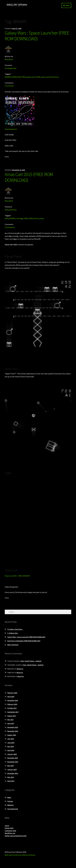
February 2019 (12, 704)
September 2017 (13, 712)
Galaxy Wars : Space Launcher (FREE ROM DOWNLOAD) (37, 36)
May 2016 (11, 746)
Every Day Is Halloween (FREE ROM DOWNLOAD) (24, 641)
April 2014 (11, 781)
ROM (38, 77)
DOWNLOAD (16, 77)
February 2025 (12, 693)
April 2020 (11, 697)
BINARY (8, 77)
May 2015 (11, 766)
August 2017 (12, 716)
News (7, 210)
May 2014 (11, 777)
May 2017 (11, 720)
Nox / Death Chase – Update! (31, 661)
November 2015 (13, 762)
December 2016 (13, 727)
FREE (24, 77)
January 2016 (12, 754)
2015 (7, 218)
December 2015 (13, 758)
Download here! (11, 129)
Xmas (42, 218)
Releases (13, 210)
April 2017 (11, 723)
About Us (20, 669)
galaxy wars (31, 77)
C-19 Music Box (13, 633)
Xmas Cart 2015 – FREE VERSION (17, 576)
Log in (7, 826)
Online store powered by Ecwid (16, 836)
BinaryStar (9, 59)
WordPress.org (10, 833)
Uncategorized (10, 68)
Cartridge (19, 218)
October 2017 (12, 708)
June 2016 (11, 743)
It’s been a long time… (15, 629)
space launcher (46, 77)
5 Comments (10, 227)
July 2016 (11, 739)
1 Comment (9, 86)
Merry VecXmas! (13, 645)
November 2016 (13, 731)
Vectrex (56, 77)
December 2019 (13, 700)
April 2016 (11, 750)
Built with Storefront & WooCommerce (20, 855)
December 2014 (13, 773)
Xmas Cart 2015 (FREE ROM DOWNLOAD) (29, 177)
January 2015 (12, 770)
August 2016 (12, 735)
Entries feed (9, 828)
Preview (10, 801)
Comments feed (10, 831)
